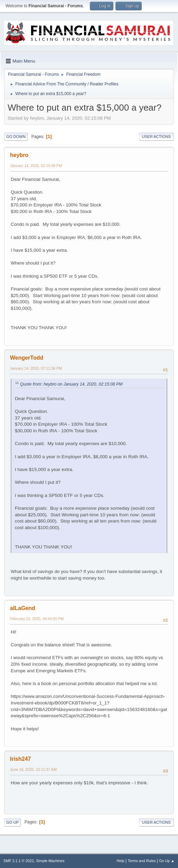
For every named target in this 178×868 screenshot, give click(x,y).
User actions (156, 137)
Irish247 (20, 759)
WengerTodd (27, 358)
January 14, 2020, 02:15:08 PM (36, 166)
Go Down (16, 137)
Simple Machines (50, 861)
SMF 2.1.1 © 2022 (19, 861)
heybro (19, 155)
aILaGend (23, 608)
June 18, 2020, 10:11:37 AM (33, 769)
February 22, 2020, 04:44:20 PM (37, 619)
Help (121, 861)
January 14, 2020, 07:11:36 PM (36, 368)
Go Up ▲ (167, 861)
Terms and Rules (142, 861)
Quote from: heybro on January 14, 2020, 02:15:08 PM (71, 384)
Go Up (12, 822)
